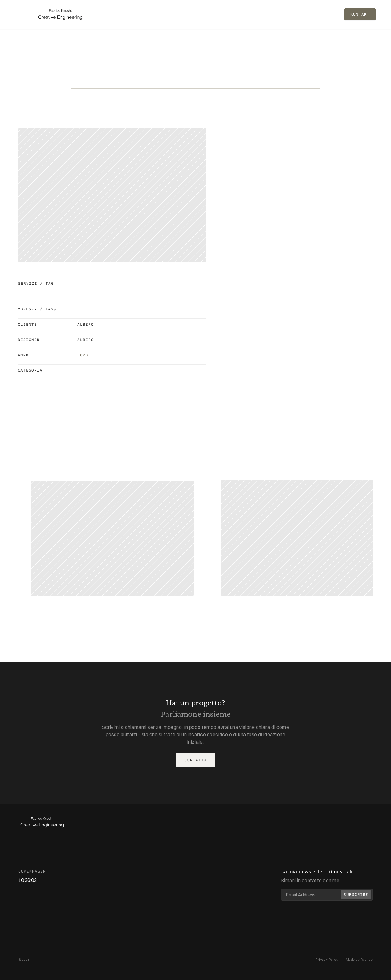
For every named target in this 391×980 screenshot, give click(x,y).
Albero (86, 325)
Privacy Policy (327, 960)
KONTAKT (360, 14)
